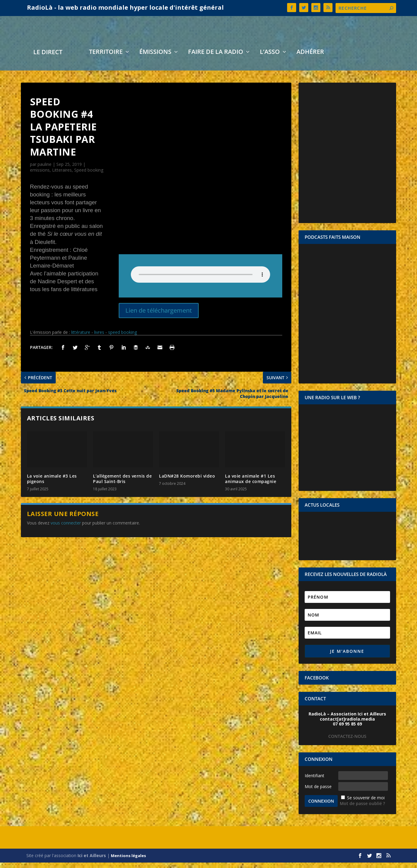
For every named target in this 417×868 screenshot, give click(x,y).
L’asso (270, 58)
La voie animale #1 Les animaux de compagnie (251, 484)
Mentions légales (128, 861)
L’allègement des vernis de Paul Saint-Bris (122, 484)
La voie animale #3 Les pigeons (52, 484)
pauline (45, 170)
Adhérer (310, 58)
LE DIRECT (48, 58)
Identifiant (314, 781)
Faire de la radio (216, 58)
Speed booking (89, 175)
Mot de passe (318, 792)
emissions (40, 175)
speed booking (122, 338)
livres (99, 338)
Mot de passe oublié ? (362, 809)
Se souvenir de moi (366, 803)
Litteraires (62, 175)
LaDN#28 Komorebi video (187, 481)
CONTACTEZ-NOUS (347, 742)
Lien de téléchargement (159, 316)
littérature (81, 338)
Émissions (155, 58)
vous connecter (66, 528)
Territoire (106, 58)
